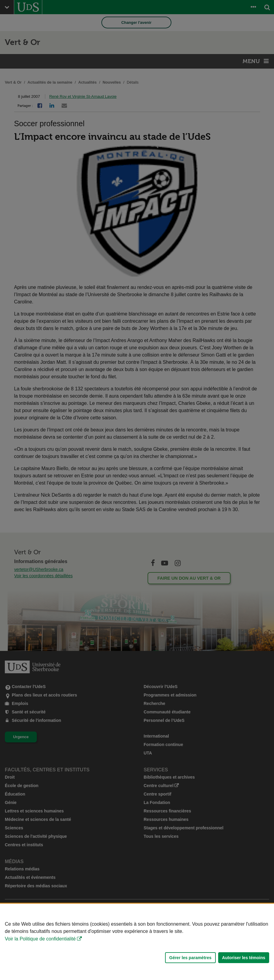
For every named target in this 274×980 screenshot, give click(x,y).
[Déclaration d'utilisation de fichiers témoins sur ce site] (137, 942)
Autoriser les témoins (244, 958)
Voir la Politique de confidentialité (40, 939)
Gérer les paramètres (190, 958)
